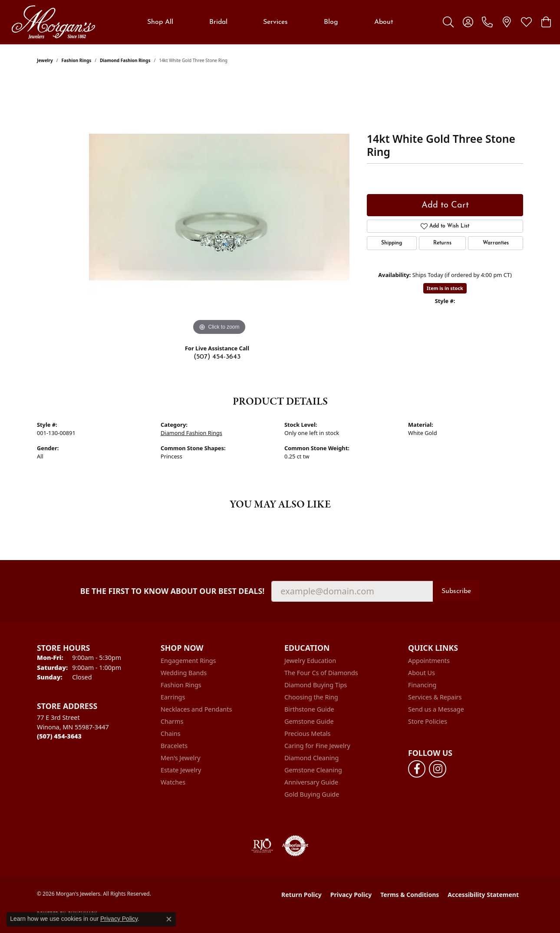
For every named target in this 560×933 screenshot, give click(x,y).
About (384, 22)
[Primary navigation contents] (270, 22)
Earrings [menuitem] (173, 697)
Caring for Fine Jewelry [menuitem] (317, 746)
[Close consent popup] (169, 919)
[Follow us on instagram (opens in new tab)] (438, 769)
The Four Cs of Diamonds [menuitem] (321, 673)
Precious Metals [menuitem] (307, 734)
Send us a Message (436, 709)
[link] (487, 22)
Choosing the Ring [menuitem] (311, 697)
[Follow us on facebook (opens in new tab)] (417, 769)
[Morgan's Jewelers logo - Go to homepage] (53, 22)
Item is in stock (445, 288)
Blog (331, 22)
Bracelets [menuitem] (174, 746)
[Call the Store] (59, 736)
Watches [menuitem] (173, 782)
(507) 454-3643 (217, 357)
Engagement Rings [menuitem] (188, 661)
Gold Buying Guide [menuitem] (312, 794)
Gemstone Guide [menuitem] (309, 721)
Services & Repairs (435, 697)
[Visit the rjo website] (262, 846)
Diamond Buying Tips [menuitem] (316, 685)
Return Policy (301, 895)
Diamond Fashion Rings (125, 60)
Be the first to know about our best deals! (173, 591)
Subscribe (456, 591)
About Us (422, 673)
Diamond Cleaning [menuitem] (311, 758)
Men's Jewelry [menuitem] (181, 758)
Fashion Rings (77, 60)
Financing (422, 685)
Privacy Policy (351, 895)
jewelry (45, 60)
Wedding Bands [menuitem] (184, 673)
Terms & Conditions (410, 895)
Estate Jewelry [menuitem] (181, 770)
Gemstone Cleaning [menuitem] (313, 770)
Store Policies (428, 721)
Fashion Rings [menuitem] (181, 685)
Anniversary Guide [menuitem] (311, 782)
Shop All (160, 22)
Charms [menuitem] (172, 721)
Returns (442, 243)
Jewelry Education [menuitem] (310, 661)
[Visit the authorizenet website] (295, 846)
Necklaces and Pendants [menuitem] (196, 709)
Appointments (429, 661)
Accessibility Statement (483, 895)
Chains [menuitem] (171, 734)
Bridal (218, 22)
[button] (448, 22)
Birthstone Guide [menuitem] (309, 709)
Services (275, 22)
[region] (219, 207)
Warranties (496, 243)
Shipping (392, 243)
